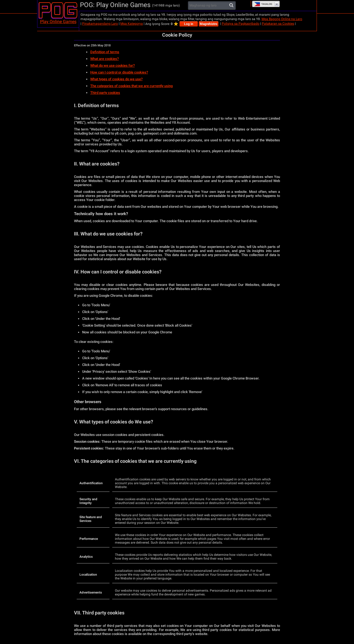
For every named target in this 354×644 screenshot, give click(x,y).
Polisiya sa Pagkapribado (241, 24)
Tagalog (263, 4)
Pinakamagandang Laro (100, 24)
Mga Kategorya (132, 24)
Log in (189, 24)
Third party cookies (105, 93)
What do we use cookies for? (112, 66)
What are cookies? (104, 59)
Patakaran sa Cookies (278, 24)
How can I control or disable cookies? (119, 72)
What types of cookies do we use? (116, 79)
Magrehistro (209, 24)
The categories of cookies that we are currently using (131, 86)
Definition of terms (105, 52)
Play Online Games (58, 22)
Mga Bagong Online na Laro (282, 19)
